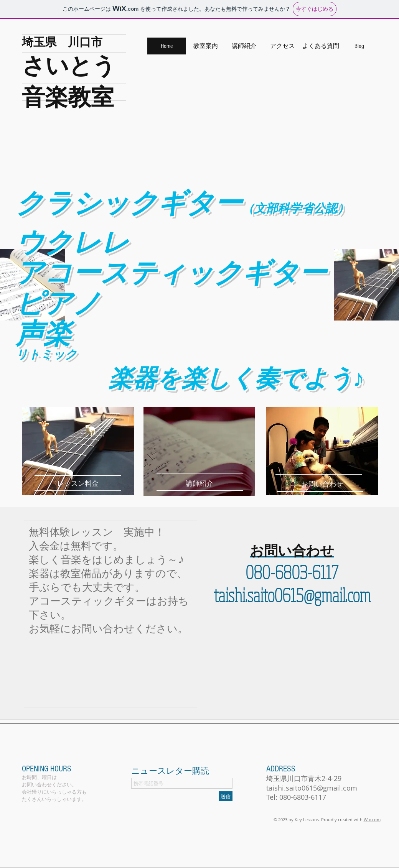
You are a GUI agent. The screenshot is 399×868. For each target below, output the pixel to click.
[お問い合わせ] (322, 484)
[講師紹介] (199, 484)
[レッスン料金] (78, 483)
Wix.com (372, 820)
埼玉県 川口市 (62, 41)
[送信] (226, 796)
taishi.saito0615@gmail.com (292, 595)
